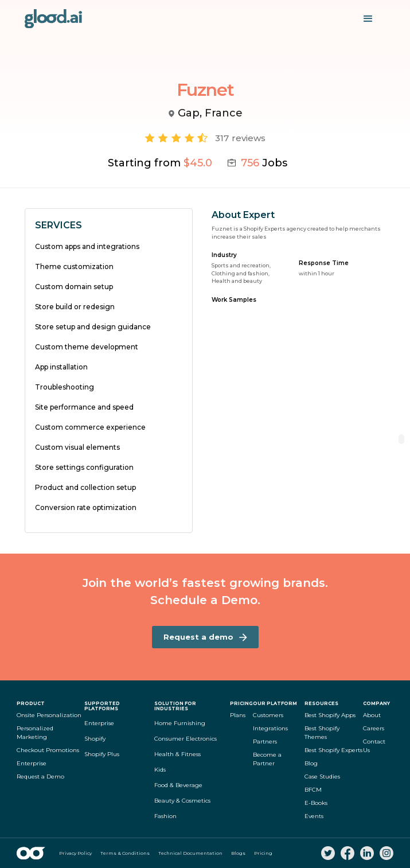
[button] (368, 19)
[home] (53, 19)
